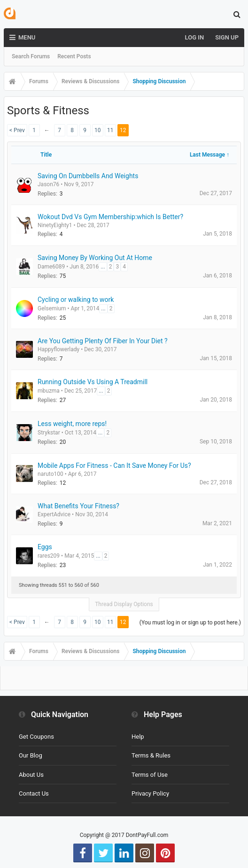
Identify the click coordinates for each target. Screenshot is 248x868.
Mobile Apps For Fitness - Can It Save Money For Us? (114, 466)
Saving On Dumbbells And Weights (88, 176)
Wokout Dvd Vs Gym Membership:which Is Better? (110, 217)
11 (110, 130)
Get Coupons (36, 737)
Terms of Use (150, 775)
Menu (22, 38)
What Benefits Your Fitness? (78, 506)
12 (123, 130)
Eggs (45, 547)
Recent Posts (74, 56)
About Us (31, 775)
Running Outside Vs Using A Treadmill (93, 382)
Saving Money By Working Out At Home (95, 258)
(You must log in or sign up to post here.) (190, 623)
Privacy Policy (150, 793)
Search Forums (31, 56)
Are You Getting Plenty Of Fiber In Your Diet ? (103, 341)
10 (98, 130)
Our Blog (31, 755)
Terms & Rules (151, 755)
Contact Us (34, 793)
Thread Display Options (124, 604)
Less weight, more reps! (72, 424)
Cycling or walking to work (76, 300)
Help (138, 737)
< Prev (17, 130)
